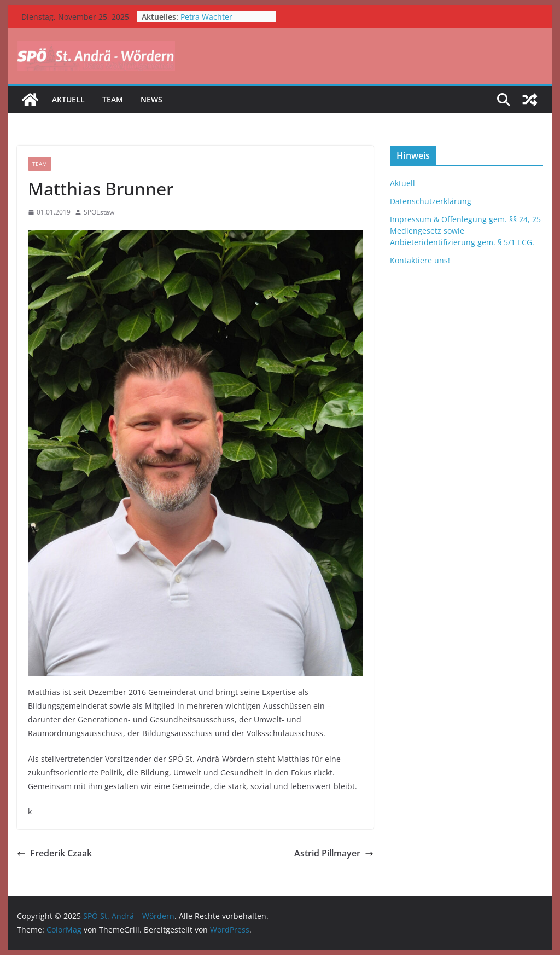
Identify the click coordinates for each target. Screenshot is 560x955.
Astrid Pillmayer (334, 853)
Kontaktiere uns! (420, 260)
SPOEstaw (99, 212)
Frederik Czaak (54, 853)
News (151, 99)
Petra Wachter (206, 17)
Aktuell (68, 99)
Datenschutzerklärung (431, 201)
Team (113, 99)
